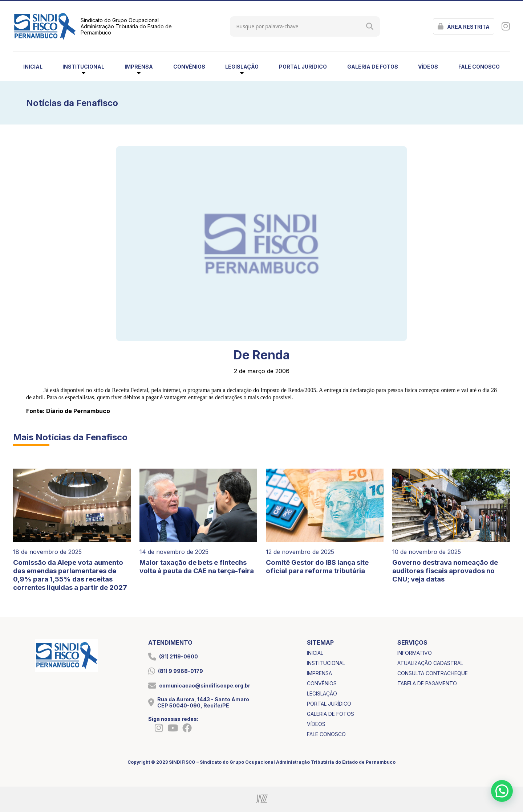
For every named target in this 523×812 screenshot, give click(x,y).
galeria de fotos (373, 67)
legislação (322, 693)
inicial (33, 67)
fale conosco (479, 67)
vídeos (428, 67)
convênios (189, 67)
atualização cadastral (430, 663)
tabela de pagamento (427, 683)
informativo (415, 653)
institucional (326, 663)
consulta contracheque (433, 673)
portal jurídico (303, 67)
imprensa (319, 673)
